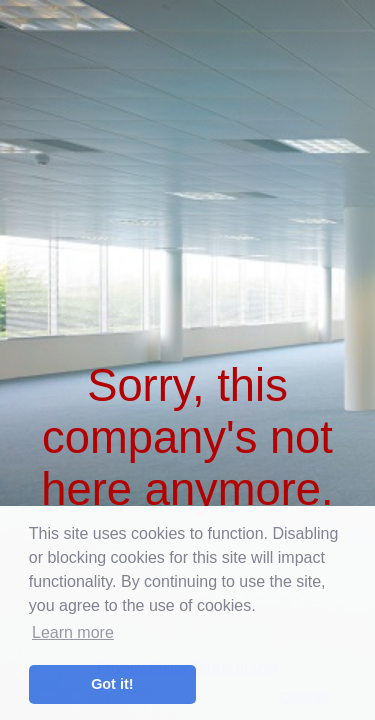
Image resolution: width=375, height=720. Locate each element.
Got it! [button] (112, 684)
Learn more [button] (73, 632)
